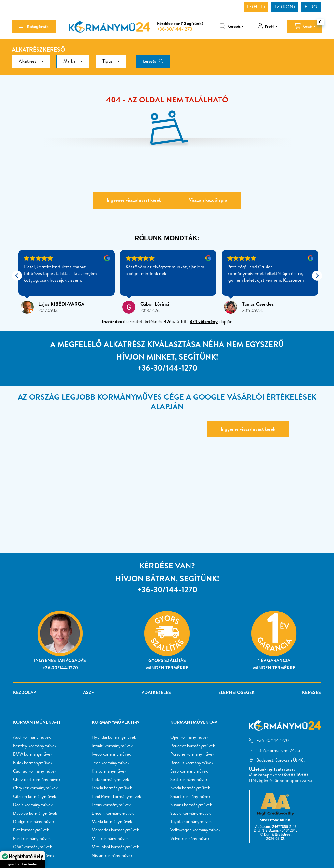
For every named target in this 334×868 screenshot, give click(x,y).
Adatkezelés (156, 692)
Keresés (149, 61)
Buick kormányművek (33, 763)
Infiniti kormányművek (112, 746)
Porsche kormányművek (192, 754)
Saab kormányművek (189, 771)
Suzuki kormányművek (190, 814)
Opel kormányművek (189, 737)
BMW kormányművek (33, 754)
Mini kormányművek (110, 839)
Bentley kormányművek (35, 746)
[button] (317, 276)
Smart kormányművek (190, 797)
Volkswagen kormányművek (195, 830)
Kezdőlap (24, 692)
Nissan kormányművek (112, 856)
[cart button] (305, 26)
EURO (311, 7)
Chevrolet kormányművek (37, 780)
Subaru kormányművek (191, 805)
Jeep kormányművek (111, 763)
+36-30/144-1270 (175, 29)
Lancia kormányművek (112, 788)
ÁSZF (89, 692)
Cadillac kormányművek (35, 771)
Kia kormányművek (109, 771)
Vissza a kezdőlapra (208, 200)
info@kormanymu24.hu (278, 750)
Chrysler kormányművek (35, 788)
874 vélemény (204, 321)
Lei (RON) (285, 7)
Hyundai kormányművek (114, 737)
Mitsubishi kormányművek (115, 847)
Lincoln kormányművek (113, 814)
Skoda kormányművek (190, 788)
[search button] (232, 26)
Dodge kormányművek (34, 822)
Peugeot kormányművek (193, 746)
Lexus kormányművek (111, 805)
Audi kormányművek (32, 737)
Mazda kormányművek (112, 822)
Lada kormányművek (110, 780)
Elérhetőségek (236, 692)
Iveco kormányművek (111, 754)
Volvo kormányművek (190, 839)
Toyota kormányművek (191, 822)
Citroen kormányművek (35, 797)
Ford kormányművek (32, 839)
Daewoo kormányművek (35, 814)
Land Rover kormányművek (116, 797)
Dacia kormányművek (33, 805)
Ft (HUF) (256, 7)
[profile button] (267, 26)
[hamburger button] (34, 26)
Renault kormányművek (192, 763)
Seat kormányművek (189, 780)
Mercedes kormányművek (115, 830)
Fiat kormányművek (31, 830)
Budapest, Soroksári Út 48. (281, 760)
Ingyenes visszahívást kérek (134, 200)
